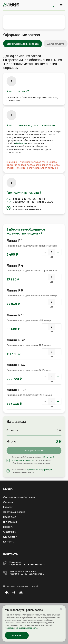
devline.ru (20, 143)
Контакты (9, 542)
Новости (8, 527)
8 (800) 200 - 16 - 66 (24, 199)
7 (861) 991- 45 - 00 (24, 202)
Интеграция (10, 522)
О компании (10, 532)
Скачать (8, 502)
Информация (45, 469)
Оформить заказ (34, 451)
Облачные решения (14, 512)
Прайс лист (10, 517)
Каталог (8, 507)
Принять (17, 635)
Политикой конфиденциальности (33, 459)
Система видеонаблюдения (19, 497)
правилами (33, 469)
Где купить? (10, 537)
